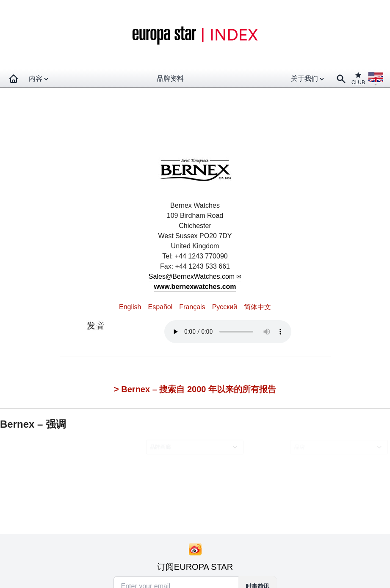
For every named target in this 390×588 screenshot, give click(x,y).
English (130, 307)
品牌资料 (170, 78)
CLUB (358, 78)
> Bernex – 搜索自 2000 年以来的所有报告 (195, 389)
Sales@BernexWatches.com (192, 276)
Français (192, 307)
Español (160, 307)
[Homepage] (14, 79)
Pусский (225, 307)
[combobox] (197, 447)
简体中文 (257, 307)
